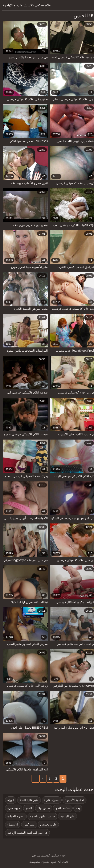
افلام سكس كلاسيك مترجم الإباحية (25, 5)
